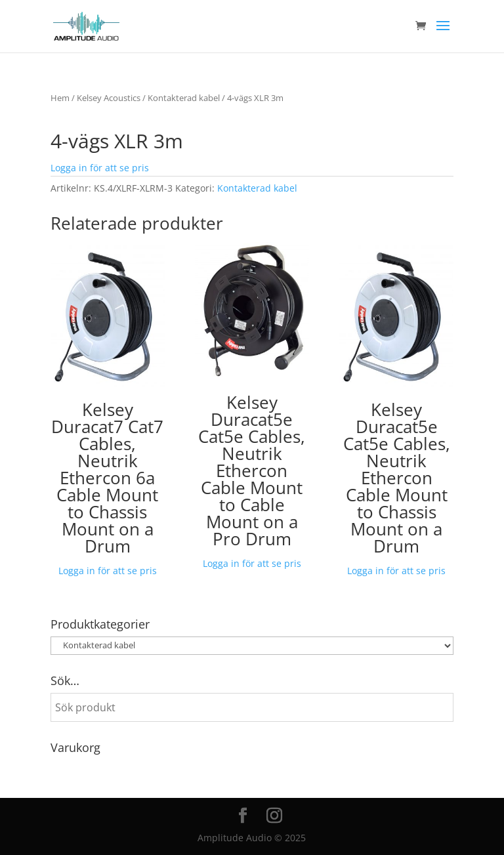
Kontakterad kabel (184, 98)
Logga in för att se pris (100, 168)
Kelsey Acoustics (109, 98)
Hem (60, 98)
